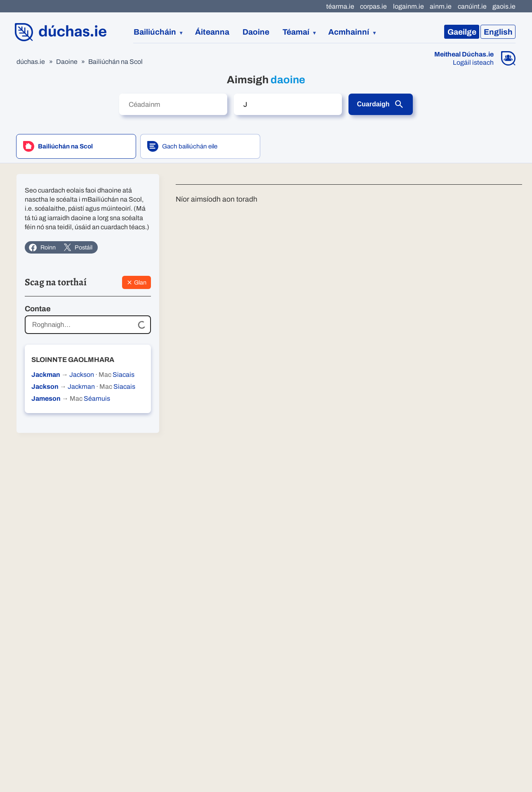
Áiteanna (212, 32)
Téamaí (296, 32)
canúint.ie (472, 6)
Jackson (82, 375)
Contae (38, 309)
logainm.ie (408, 6)
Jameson (46, 398)
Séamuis (97, 398)
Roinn (42, 248)
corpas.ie (373, 6)
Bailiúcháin (155, 32)
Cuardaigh (380, 104)
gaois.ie (504, 6)
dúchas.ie (31, 62)
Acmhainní (349, 32)
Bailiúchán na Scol (115, 62)
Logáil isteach (473, 63)
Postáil (78, 247)
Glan (136, 282)
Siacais (124, 375)
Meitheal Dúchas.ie (464, 54)
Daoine (256, 32)
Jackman (46, 375)
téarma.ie (340, 6)
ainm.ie (441, 6)
